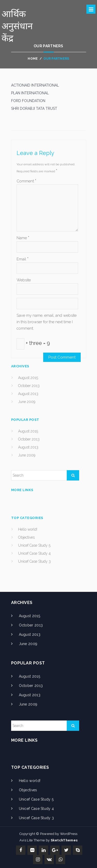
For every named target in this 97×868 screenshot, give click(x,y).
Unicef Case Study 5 (34, 545)
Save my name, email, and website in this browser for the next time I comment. (47, 322)
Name (23, 238)
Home (33, 59)
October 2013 (29, 386)
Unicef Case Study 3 (34, 561)
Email (23, 259)
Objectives (26, 537)
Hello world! (28, 529)
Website (24, 280)
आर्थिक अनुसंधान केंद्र (17, 26)
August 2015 (28, 378)
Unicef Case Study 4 (34, 553)
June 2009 (27, 402)
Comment (26, 181)
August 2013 (28, 394)
